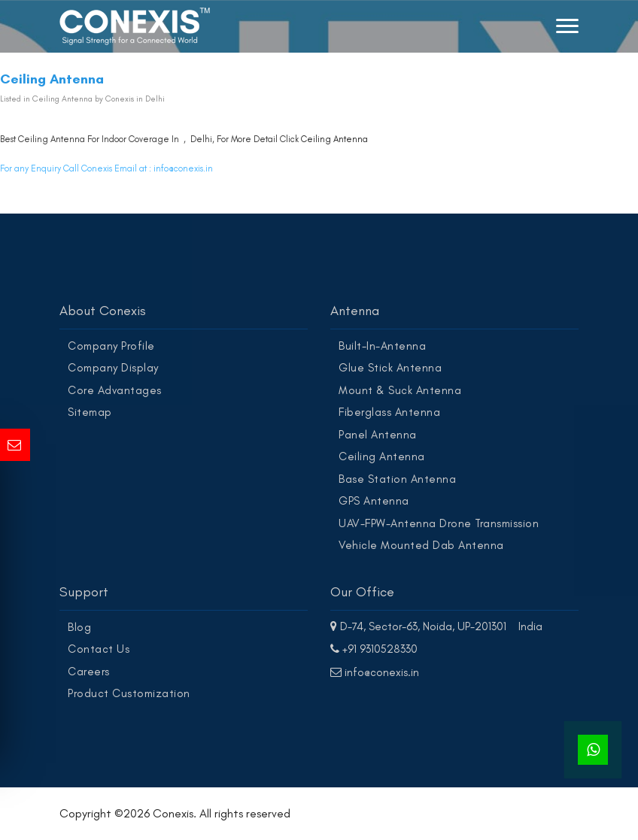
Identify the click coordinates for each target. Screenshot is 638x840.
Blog (79, 627)
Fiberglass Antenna (389, 412)
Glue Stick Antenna (390, 368)
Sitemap (90, 412)
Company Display (113, 368)
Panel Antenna (378, 435)
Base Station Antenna (397, 479)
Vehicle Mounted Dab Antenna (421, 545)
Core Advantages (115, 390)
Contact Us (99, 649)
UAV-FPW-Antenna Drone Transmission (439, 523)
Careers (89, 672)
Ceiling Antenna (334, 139)
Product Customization (129, 693)
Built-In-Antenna (382, 346)
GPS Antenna (374, 501)
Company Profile (111, 346)
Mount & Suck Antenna (400, 390)
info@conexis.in (183, 168)
